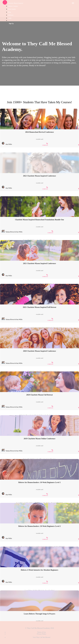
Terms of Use (42, 632)
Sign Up (11, 24)
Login (10, 18)
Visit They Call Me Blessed (41, 637)
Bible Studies (12, 9)
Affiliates (11, 15)
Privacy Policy (42, 634)
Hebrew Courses (13, 6)
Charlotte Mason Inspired (15, 3)
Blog (9, 12)
